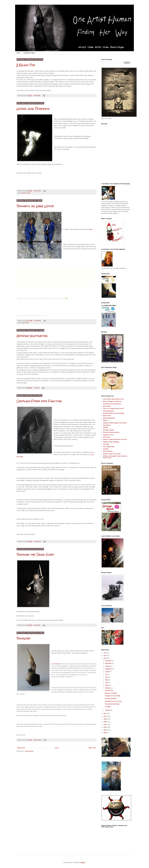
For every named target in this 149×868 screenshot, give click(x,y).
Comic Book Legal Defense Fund (113, 399)
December (109, 661)
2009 (105, 719)
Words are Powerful (33, 109)
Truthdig (106, 449)
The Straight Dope (109, 447)
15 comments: (37, 191)
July (107, 674)
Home (19, 53)
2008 (105, 722)
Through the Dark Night (35, 555)
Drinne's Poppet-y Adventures (112, 401)
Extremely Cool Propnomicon (112, 404)
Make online (107, 416)
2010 (105, 716)
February (108, 688)
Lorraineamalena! (108, 411)
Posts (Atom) (29, 751)
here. (91, 229)
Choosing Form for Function (39, 401)
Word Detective (108, 451)
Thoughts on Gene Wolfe (35, 206)
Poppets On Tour (108, 435)
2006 (105, 727)
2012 (105, 658)
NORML (106, 428)
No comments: (38, 740)
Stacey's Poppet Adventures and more (115, 439)
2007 (105, 725)
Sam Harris (107, 437)
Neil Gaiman (107, 425)
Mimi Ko (106, 420)
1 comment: (37, 388)
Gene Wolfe (25, 323)
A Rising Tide (26, 65)
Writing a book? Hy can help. (112, 454)
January (108, 710)
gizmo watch (107, 406)
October (108, 666)
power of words (26, 193)
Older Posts (92, 748)
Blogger (83, 863)
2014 (105, 653)
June (107, 677)
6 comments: (37, 625)
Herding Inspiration (32, 336)
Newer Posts (21, 748)
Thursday (23, 638)
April (107, 683)
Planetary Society (108, 430)
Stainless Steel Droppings (111, 442)
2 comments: (38, 321)
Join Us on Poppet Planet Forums (113, 409)
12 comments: (37, 541)
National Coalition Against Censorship (115, 423)
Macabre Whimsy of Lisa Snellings (114, 413)
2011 (105, 714)
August (108, 672)
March (107, 685)
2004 (105, 733)
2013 (105, 656)
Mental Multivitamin (109, 418)
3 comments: (37, 95)
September (109, 669)
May (107, 680)
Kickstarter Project (29, 53)
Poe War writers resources (111, 432)
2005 (105, 730)
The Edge (106, 444)
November (109, 663)
